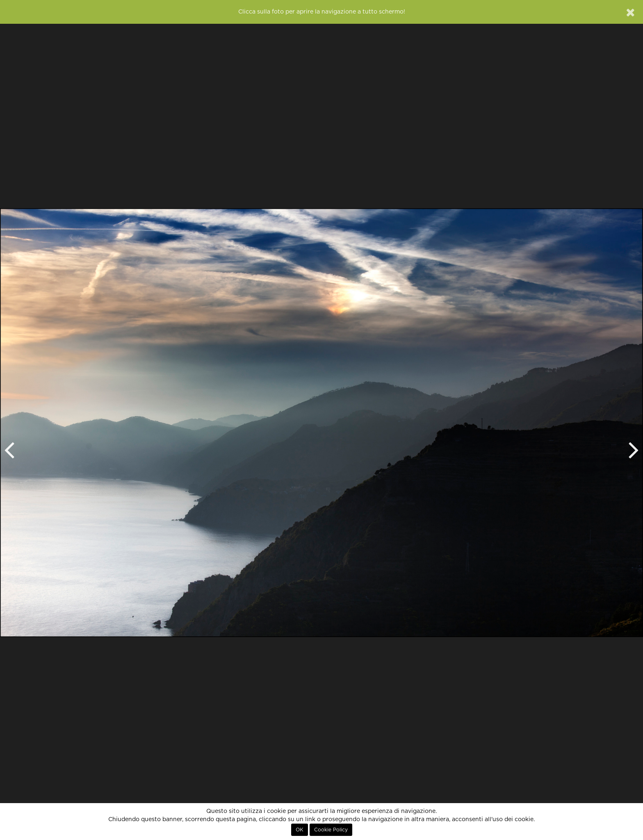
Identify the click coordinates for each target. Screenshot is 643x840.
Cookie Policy (331, 830)
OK (300, 830)
